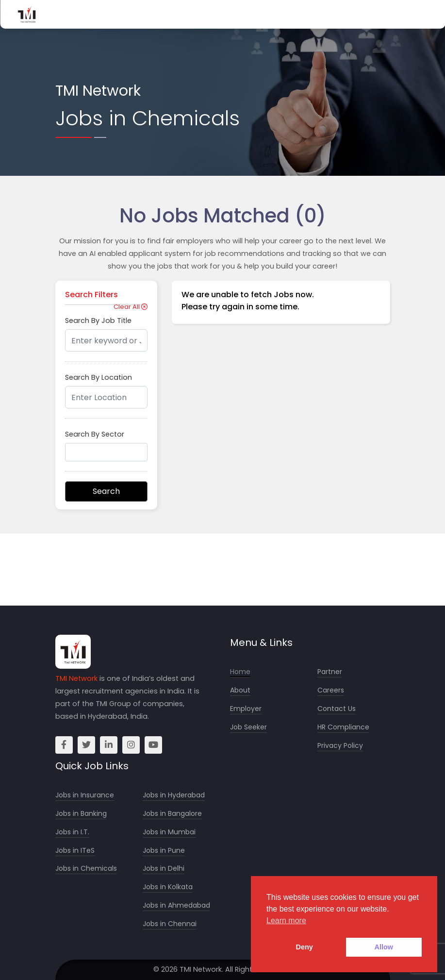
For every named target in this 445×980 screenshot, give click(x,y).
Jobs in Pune (164, 851)
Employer (246, 709)
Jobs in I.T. (72, 832)
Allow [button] (384, 947)
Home (240, 672)
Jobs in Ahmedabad (176, 905)
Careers (331, 690)
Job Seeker (248, 727)
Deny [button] (305, 947)
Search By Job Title (98, 321)
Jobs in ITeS (75, 851)
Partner (330, 672)
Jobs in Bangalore (172, 814)
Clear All (131, 307)
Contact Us (337, 709)
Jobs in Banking (81, 814)
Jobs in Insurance (85, 795)
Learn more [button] (286, 921)
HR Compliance (343, 727)
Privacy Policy (340, 746)
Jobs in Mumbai (169, 832)
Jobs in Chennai (170, 924)
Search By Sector (95, 434)
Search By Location (99, 377)
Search (106, 491)
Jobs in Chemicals (86, 869)
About (240, 690)
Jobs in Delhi (164, 869)
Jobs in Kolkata (168, 887)
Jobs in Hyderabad (174, 795)
